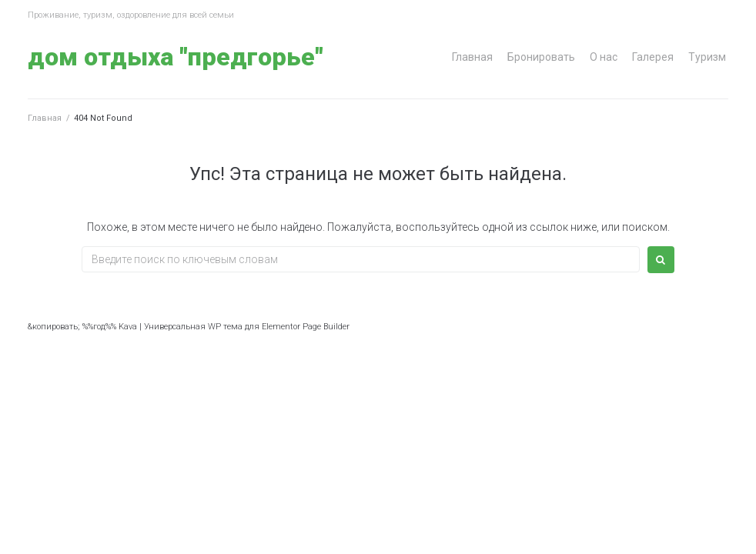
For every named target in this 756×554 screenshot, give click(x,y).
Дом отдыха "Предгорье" (176, 57)
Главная (472, 57)
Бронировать (541, 57)
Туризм (707, 57)
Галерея (653, 57)
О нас (604, 57)
